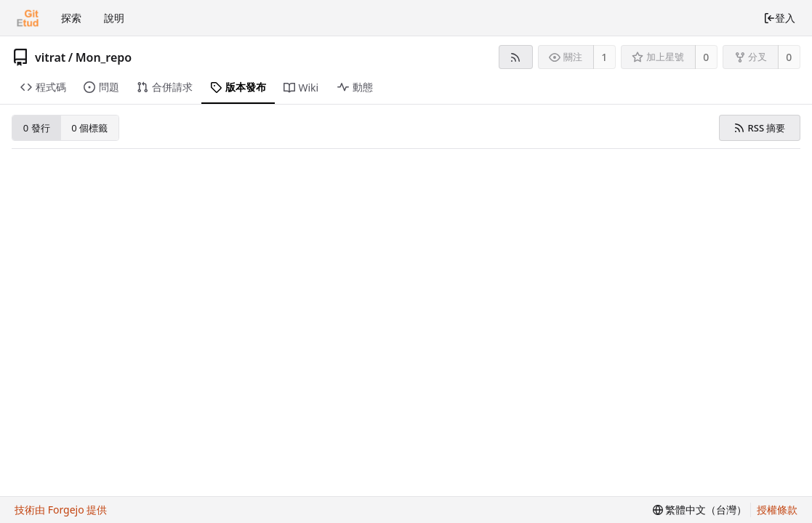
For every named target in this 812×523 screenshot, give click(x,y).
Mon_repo (104, 57)
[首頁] (28, 18)
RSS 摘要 (759, 128)
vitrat (50, 57)
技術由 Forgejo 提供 (61, 510)
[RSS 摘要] (516, 57)
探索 (71, 18)
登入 (779, 18)
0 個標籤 (89, 128)
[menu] (700, 510)
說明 (114, 18)
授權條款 (777, 510)
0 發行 (37, 128)
